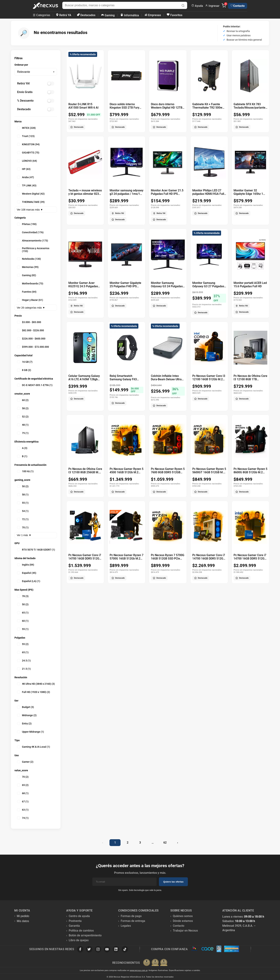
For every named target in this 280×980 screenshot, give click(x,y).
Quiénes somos (183, 916)
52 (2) (23, 417)
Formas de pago (131, 916)
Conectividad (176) (30, 232)
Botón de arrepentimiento (85, 935)
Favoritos (174, 15)
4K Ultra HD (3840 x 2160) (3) (36, 684)
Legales (126, 926)
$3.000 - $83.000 (29, 322)
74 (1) (23, 818)
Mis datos (23, 921)
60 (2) (23, 400)
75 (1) (23, 433)
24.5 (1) (24, 661)
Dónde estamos (183, 921)
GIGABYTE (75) (28, 153)
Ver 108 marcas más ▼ (30, 210)
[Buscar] (183, 6)
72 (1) (23, 519)
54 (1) (23, 511)
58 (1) (23, 495)
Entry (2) (24, 724)
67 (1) (23, 801)
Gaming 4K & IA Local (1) (34, 747)
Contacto (238, 6)
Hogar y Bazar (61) (30, 300)
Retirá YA (64, 15)
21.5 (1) (24, 669)
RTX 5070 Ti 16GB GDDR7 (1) (36, 550)
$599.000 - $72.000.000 (33, 347)
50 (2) (23, 486)
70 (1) (23, 527)
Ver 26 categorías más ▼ (31, 308)
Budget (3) (26, 707)
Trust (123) (26, 136)
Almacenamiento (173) (33, 241)
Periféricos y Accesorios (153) (33, 250)
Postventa (75, 921)
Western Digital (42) (31, 194)
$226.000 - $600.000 (31, 339)
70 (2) (23, 777)
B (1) (22, 456)
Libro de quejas (79, 940)
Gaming (108, 15)
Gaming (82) (27, 275)
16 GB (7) (25, 362)
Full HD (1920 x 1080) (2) (34, 692)
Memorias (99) (28, 267)
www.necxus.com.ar (139, 970)
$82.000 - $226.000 (31, 330)
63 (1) (23, 810)
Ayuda (197, 6)
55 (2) (23, 644)
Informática (130, 15)
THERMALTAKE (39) (31, 202)
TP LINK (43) (27, 185)
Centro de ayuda (79, 916)
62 (165, 843)
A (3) (22, 448)
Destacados (86, 15)
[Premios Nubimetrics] (155, 963)
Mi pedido (23, 916)
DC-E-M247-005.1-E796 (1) (35, 385)
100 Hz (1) (25, 471)
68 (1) (23, 793)
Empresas (153, 15)
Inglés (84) (26, 565)
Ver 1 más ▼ (24, 535)
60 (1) (23, 621)
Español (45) (27, 573)
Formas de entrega (133, 921)
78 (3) (23, 596)
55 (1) (23, 503)
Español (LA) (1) (29, 581)
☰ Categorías (42, 15)
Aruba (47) (26, 177)
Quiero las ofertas (173, 882)
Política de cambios (81, 931)
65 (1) (23, 613)
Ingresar (212, 6)
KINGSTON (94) (28, 144)
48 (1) (23, 425)
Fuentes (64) (27, 292)
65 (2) (23, 785)
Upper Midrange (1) (31, 732)
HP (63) (24, 169)
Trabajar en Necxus (185, 931)
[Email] (124, 882)
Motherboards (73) (30, 284)
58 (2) (23, 408)
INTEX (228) (26, 128)
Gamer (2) (25, 762)
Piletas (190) (27, 224)
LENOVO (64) (27, 161)
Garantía (74, 926)
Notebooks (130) (29, 259)
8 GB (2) (24, 370)
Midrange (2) (27, 715)
